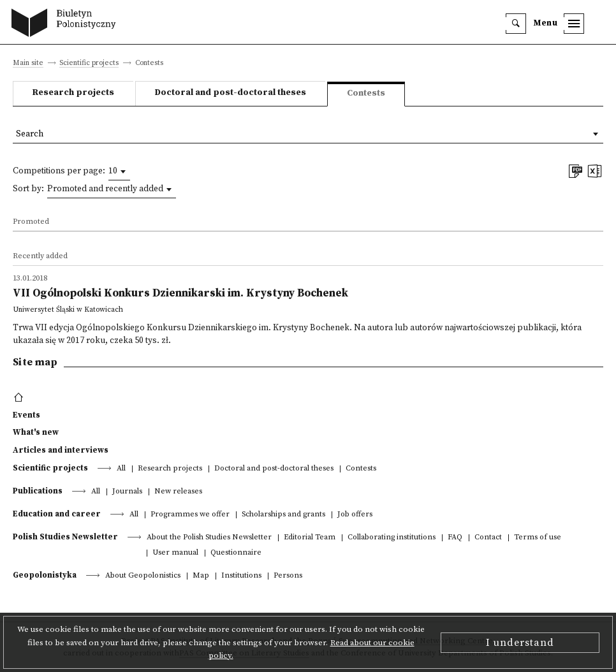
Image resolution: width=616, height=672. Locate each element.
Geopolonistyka (45, 575)
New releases (178, 492)
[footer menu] (20, 398)
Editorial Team (310, 538)
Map (201, 576)
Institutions (241, 576)
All (121, 469)
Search (30, 134)
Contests (361, 469)
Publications (38, 491)
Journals (127, 492)
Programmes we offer (190, 515)
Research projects (73, 93)
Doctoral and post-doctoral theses (231, 93)
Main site (28, 63)
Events (26, 415)
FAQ (455, 538)
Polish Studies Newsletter (65, 537)
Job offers (355, 515)
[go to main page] (67, 24)
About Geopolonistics (143, 576)
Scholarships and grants (283, 515)
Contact (488, 538)
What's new (36, 432)
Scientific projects (89, 63)
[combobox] (119, 172)
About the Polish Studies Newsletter (209, 538)
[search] (516, 24)
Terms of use (538, 538)
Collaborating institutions (392, 538)
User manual (175, 553)
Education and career (57, 514)
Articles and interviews (61, 450)
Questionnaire (236, 553)
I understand (520, 643)
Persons (288, 576)
